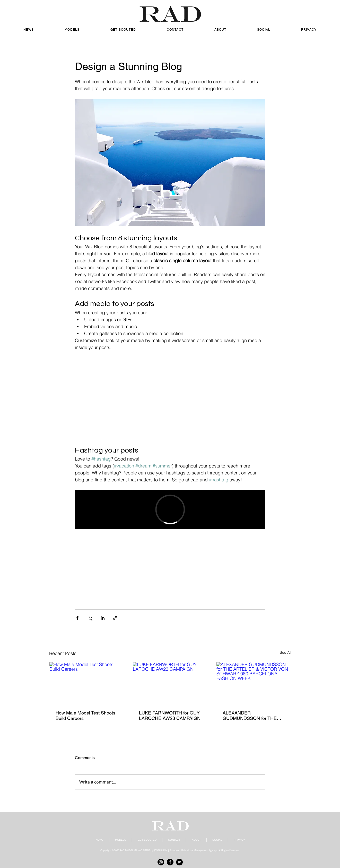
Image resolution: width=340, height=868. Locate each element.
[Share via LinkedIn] (103, 618)
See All (285, 652)
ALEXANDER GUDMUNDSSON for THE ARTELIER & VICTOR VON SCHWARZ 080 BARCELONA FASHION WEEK (251, 716)
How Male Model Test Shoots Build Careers (85, 716)
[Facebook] (170, 862)
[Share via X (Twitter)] (90, 618)
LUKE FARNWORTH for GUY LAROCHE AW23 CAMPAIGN (170, 716)
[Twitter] (179, 862)
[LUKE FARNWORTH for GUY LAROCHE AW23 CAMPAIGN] (170, 683)
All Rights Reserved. (230, 850)
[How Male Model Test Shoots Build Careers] (87, 683)
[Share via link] (115, 618)
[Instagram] (161, 862)
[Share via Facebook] (77, 618)
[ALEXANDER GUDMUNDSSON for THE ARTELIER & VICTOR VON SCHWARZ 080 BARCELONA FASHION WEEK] (254, 683)
